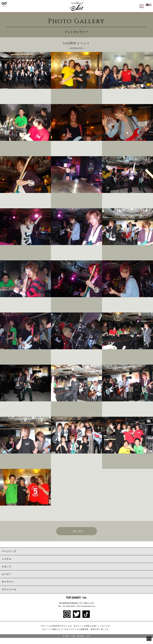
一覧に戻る (77, 531)
